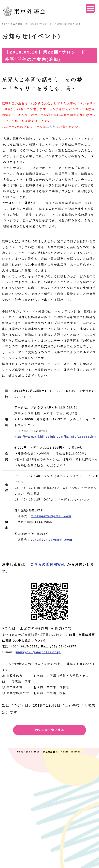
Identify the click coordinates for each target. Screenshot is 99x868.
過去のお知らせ (19, 24)
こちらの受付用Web (48, 564)
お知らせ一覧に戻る (50, 730)
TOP (5, 24)
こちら (51, 127)
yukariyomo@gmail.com (51, 540)
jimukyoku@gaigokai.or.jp (38, 652)
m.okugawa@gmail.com (51, 516)
